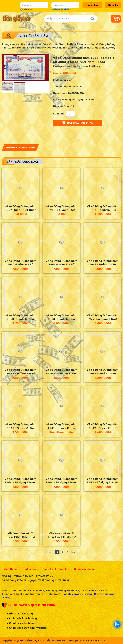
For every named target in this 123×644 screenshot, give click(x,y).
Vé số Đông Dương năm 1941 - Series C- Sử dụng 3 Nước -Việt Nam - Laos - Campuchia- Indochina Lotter (103, 372)
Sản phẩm (27, 44)
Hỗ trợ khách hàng (21, 614)
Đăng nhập (92, 5)
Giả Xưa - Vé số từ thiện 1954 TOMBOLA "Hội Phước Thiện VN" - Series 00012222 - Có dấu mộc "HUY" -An (61, 535)
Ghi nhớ (26, 9)
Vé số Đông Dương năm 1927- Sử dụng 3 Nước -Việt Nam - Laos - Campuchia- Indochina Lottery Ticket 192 (103, 317)
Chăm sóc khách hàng (23, 618)
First (50, 552)
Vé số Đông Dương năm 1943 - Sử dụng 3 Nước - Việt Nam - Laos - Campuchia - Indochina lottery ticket (103, 481)
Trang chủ (8, 44)
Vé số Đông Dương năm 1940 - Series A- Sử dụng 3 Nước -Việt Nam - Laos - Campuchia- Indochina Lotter (20, 426)
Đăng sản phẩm (84, 569)
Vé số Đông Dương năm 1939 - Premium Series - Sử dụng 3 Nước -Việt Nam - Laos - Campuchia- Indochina (61, 372)
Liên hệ (63, 569)
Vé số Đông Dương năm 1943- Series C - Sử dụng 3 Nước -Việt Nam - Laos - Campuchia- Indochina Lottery (103, 263)
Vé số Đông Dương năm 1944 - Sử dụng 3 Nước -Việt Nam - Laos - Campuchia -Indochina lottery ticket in (20, 481)
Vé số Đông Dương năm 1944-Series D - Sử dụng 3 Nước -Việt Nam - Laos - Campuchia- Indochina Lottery (61, 263)
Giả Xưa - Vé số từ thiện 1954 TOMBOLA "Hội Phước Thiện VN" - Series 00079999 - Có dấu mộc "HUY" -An (20, 535)
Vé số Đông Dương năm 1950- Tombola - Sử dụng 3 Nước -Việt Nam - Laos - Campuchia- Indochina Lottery (20, 317)
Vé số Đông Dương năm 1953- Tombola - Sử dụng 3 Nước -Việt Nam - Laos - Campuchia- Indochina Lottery (61, 317)
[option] (26, 68)
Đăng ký (113, 5)
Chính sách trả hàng (22, 623)
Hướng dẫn (30, 569)
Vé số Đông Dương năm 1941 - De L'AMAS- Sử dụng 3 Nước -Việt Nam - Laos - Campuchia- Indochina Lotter (20, 372)
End (73, 552)
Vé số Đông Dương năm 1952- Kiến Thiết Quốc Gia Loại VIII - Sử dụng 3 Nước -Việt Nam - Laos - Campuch (20, 208)
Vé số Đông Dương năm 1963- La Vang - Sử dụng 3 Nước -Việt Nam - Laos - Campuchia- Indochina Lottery (61, 208)
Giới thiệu (10, 569)
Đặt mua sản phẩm (78, 123)
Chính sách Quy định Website (28, 628)
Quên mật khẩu (61, 9)
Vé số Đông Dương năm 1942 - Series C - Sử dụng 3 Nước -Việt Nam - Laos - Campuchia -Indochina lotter (103, 426)
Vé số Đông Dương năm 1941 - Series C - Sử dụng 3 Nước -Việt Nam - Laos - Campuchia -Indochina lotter (61, 426)
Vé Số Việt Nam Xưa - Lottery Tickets (62, 44)
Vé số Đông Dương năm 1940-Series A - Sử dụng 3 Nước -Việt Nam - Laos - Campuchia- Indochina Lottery (20, 263)
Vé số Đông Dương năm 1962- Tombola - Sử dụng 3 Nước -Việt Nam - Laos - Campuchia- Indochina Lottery (103, 208)
